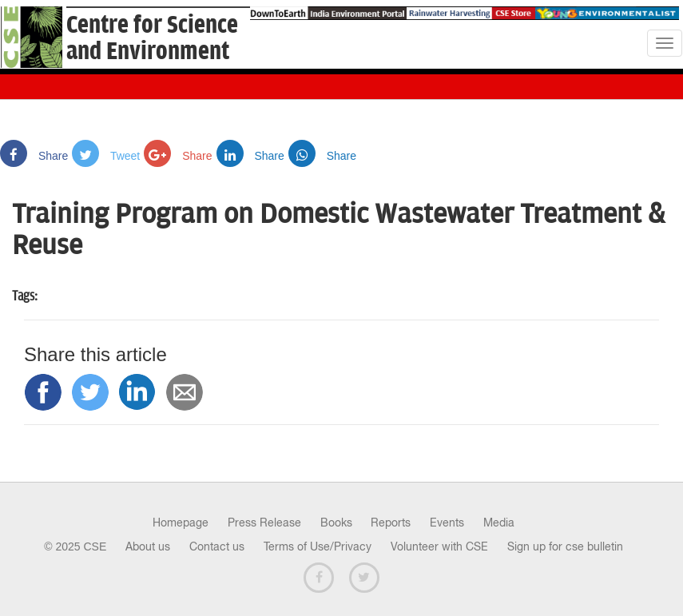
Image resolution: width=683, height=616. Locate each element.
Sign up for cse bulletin (565, 546)
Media (499, 523)
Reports (391, 523)
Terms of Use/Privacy (318, 546)
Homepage (181, 523)
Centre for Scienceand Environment (152, 38)
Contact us (217, 546)
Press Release (264, 523)
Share (34, 156)
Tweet (106, 156)
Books (336, 523)
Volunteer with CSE (439, 546)
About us (148, 546)
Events (447, 523)
